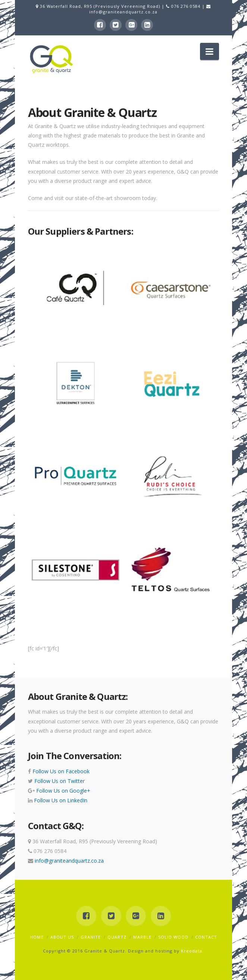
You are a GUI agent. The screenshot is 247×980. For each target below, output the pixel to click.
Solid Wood (173, 937)
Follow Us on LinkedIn (60, 800)
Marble (142, 937)
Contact (206, 937)
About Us (62, 937)
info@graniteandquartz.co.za (123, 12)
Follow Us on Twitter (59, 781)
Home (37, 937)
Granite (91, 937)
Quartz (117, 937)
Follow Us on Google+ (62, 791)
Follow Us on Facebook (60, 771)
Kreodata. (192, 951)
